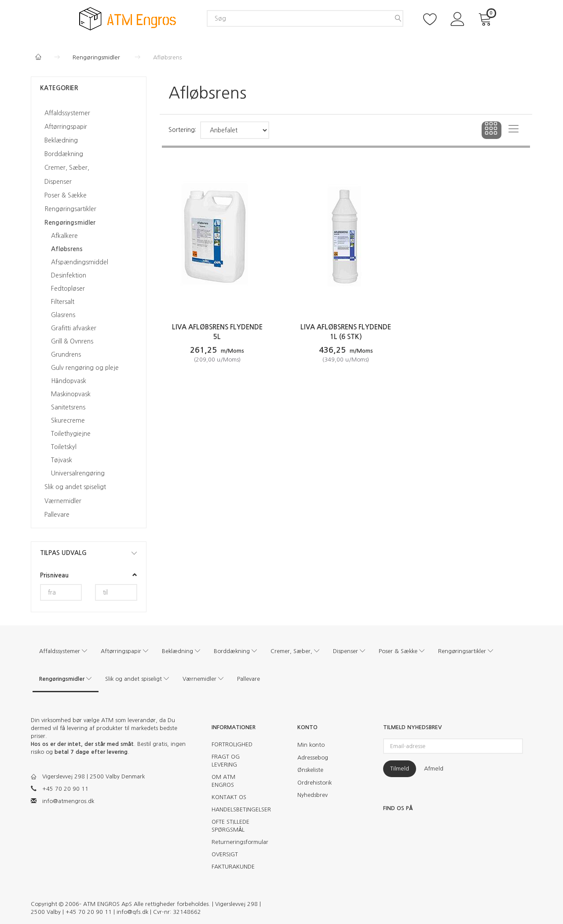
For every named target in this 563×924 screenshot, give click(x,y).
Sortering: (182, 130)
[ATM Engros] (128, 18)
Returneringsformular (236, 842)
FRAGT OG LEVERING (226, 761)
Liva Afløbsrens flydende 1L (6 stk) (346, 332)
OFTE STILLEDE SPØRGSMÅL (230, 826)
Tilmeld (400, 769)
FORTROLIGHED (232, 744)
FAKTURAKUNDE (233, 867)
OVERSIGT (225, 854)
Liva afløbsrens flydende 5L (217, 332)
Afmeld (434, 769)
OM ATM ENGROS (223, 781)
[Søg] (398, 18)
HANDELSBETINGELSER (236, 809)
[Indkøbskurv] (486, 18)
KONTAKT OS (229, 797)
